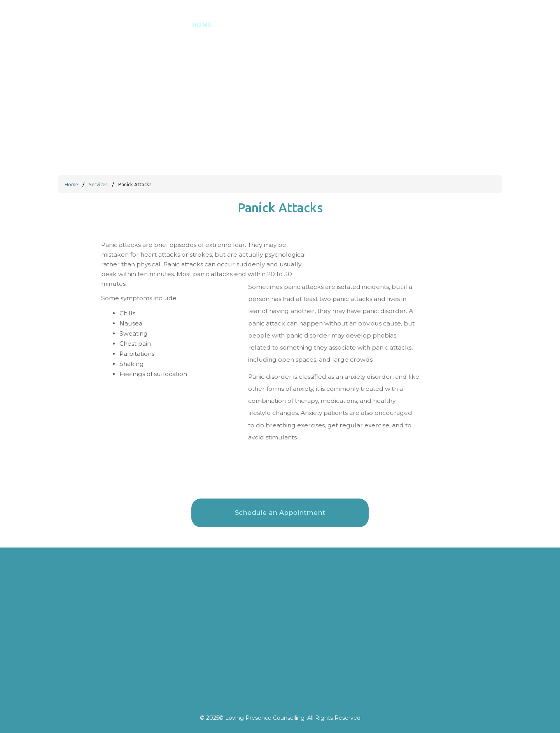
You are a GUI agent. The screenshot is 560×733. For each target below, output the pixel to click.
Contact (414, 32)
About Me (291, 32)
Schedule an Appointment (494, 33)
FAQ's (373, 32)
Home (202, 32)
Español (243, 32)
